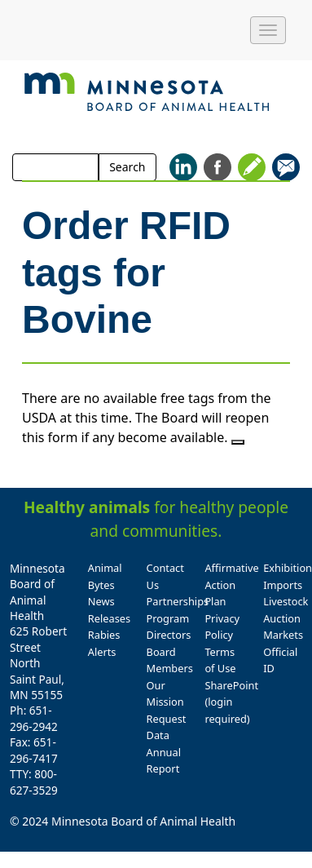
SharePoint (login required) (231, 702)
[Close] (238, 442)
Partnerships (178, 601)
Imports (283, 585)
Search (127, 167)
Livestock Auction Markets (286, 618)
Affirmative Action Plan (231, 585)
